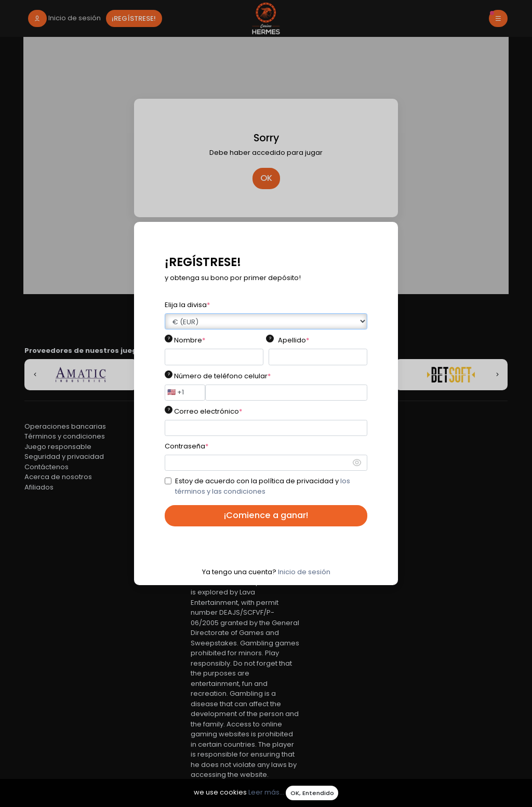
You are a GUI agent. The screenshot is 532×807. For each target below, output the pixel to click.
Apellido (294, 340)
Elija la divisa (187, 305)
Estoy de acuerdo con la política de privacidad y (263, 486)
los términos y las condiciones (263, 486)
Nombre (190, 340)
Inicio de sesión (304, 572)
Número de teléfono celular (222, 376)
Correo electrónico (208, 411)
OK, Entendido (312, 793)
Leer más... (266, 793)
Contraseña (187, 446)
